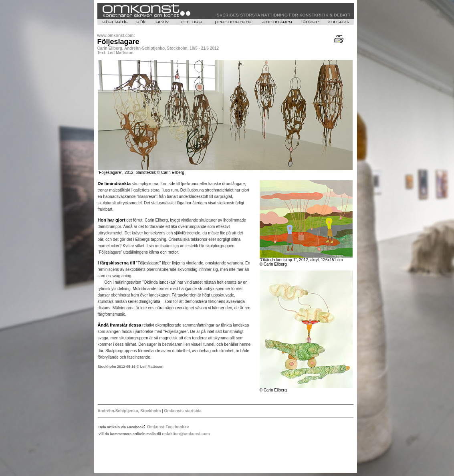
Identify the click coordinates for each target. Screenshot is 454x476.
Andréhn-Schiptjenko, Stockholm (130, 411)
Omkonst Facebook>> (168, 427)
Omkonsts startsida (182, 411)
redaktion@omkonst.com (186, 434)
